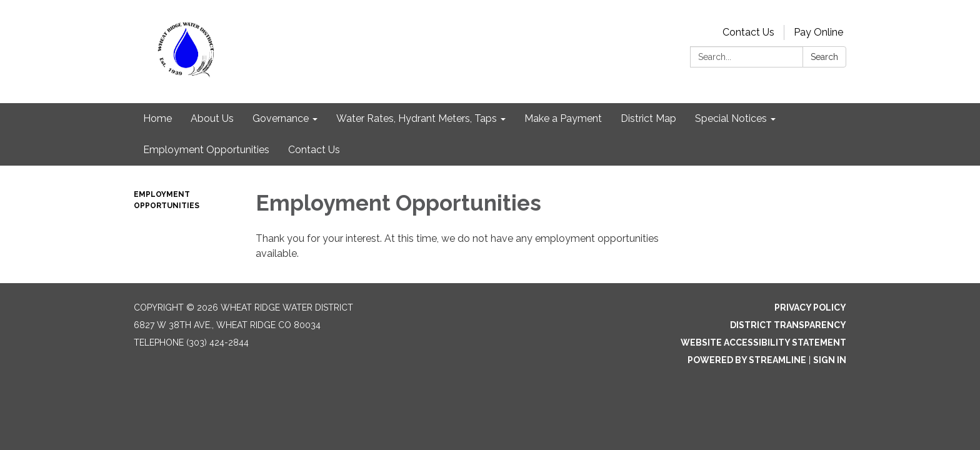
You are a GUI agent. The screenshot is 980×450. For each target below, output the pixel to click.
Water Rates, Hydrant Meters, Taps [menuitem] (417, 118)
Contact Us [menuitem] (314, 150)
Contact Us (748, 32)
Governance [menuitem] (281, 118)
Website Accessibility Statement (763, 342)
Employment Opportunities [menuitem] (206, 150)
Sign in (830, 360)
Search (824, 57)
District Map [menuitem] (648, 118)
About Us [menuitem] (212, 118)
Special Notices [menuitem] (731, 118)
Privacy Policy (810, 307)
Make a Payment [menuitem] (563, 118)
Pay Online (818, 32)
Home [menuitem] (157, 118)
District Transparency (788, 325)
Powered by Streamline (747, 360)
